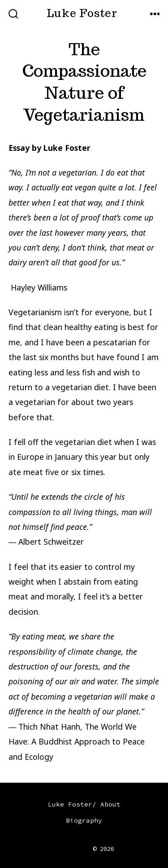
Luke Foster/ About (84, 804)
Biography (84, 820)
